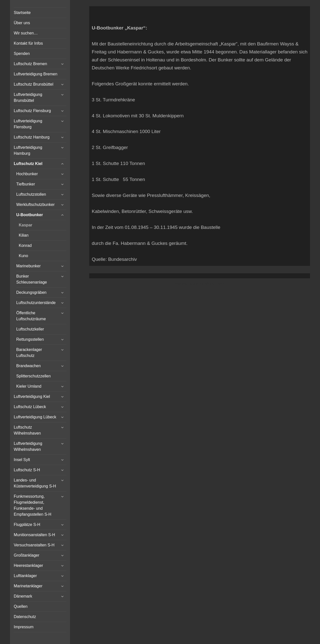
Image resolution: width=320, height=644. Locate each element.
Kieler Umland (29, 386)
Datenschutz (25, 617)
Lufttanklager (25, 576)
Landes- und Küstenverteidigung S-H (35, 483)
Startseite (22, 13)
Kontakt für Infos (28, 43)
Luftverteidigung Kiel (32, 397)
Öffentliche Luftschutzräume (31, 316)
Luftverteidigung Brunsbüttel (28, 97)
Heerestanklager (28, 565)
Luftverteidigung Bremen (35, 74)
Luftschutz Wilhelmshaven (27, 430)
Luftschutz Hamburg (32, 137)
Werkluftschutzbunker (35, 205)
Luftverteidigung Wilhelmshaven (28, 446)
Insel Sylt (22, 460)
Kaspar (25, 225)
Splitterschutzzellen (33, 376)
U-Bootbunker (30, 215)
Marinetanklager (28, 586)
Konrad (25, 245)
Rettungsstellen (30, 339)
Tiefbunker (26, 184)
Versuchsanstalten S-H (34, 545)
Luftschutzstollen (31, 194)
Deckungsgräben (31, 292)
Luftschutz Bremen (30, 64)
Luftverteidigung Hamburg (28, 150)
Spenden (22, 54)
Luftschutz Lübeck (30, 407)
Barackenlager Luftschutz (29, 353)
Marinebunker (28, 266)
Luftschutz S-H (27, 470)
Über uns (22, 23)
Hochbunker (27, 174)
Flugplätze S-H (27, 525)
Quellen (21, 606)
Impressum (24, 627)
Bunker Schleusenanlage (32, 279)
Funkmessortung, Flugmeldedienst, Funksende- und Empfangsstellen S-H (32, 505)
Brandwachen (28, 366)
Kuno (23, 256)
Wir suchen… (26, 33)
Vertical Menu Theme (209, 284)
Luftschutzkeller (30, 329)
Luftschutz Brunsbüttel (33, 84)
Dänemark (23, 596)
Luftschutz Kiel (28, 164)
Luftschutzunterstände (36, 303)
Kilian (24, 235)
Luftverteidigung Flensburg (28, 124)
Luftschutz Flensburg (32, 111)
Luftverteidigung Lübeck (35, 417)
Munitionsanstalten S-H (34, 535)
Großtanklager (26, 555)
